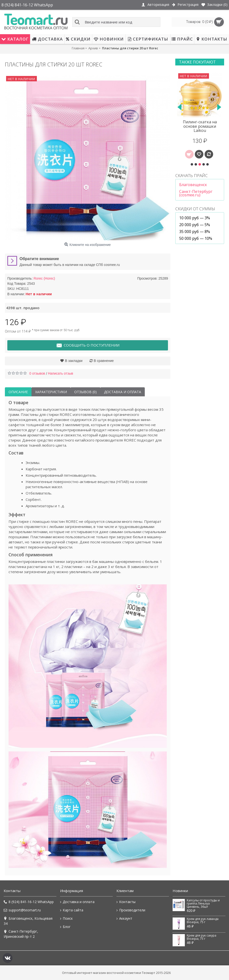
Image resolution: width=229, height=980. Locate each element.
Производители (131, 910)
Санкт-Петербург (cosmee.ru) (196, 193)
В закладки (74, 361)
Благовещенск (193, 185)
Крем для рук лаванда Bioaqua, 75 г (203, 921)
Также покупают (197, 62)
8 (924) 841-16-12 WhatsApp (29, 902)
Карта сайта (72, 910)
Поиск (66, 918)
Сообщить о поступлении (88, 346)
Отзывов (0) (85, 392)
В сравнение (104, 361)
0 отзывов (37, 373)
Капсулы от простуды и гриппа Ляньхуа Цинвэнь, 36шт (203, 904)
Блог (65, 927)
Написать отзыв (60, 373)
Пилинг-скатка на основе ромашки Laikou (200, 126)
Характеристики (51, 392)
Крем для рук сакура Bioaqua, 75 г (202, 937)
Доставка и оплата (123, 392)
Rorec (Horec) (44, 278)
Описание (18, 392)
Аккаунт (124, 918)
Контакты (126, 902)
